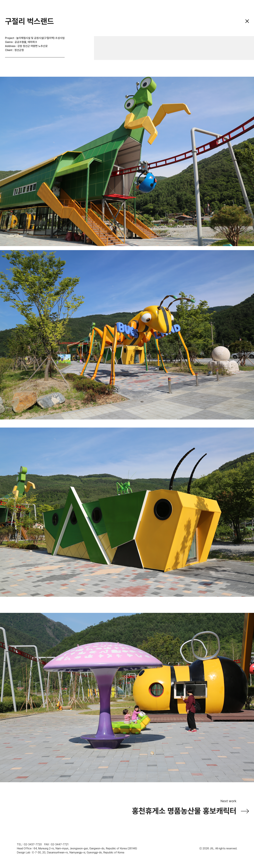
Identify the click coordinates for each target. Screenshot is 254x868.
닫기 (247, 21)
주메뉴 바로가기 (0, 0)
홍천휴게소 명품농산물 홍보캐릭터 (184, 811)
